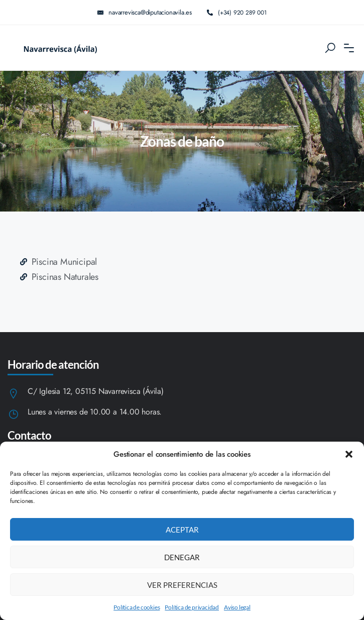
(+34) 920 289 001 (237, 12)
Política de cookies (137, 607)
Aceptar (182, 530)
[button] (349, 454)
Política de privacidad (192, 607)
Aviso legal (237, 607)
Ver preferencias (182, 585)
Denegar (182, 557)
